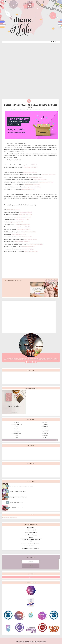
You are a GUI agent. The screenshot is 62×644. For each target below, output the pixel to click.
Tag (45, 437)
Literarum (31, 537)
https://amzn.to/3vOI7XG (14, 210)
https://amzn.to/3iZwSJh (16, 222)
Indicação (17, 432)
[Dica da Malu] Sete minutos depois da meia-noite (21, 486)
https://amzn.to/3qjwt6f (26, 212)
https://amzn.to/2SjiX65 (25, 237)
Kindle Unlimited (32, 109)
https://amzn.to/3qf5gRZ (40, 180)
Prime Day (48, 109)
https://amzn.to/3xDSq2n (29, 232)
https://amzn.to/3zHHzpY (49, 175)
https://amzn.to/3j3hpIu (31, 239)
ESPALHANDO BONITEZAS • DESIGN (37, 642)
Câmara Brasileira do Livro (31, 532)
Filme (17, 430)
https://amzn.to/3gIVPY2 (24, 229)
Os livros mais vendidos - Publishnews (31, 544)
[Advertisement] (31, 55)
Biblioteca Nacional (31, 530)
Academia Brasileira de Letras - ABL (31, 549)
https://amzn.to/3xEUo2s (19, 234)
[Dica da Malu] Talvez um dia (16, 502)
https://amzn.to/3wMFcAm (33, 185)
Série (17, 437)
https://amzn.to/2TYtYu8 (23, 220)
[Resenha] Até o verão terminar (17, 508)
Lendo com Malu (17, 434)
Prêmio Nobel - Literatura (31, 546)
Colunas (45, 422)
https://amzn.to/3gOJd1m (23, 224)
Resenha (17, 436)
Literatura (45, 434)
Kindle (26, 109)
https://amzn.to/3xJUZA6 (24, 217)
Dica (17, 426)
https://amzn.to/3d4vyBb (25, 215)
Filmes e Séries (45, 430)
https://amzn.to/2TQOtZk (31, 167)
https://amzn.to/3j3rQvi (27, 249)
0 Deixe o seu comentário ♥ (14, 280)
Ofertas (42, 109)
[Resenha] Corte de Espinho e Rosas (18, 492)
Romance (45, 436)
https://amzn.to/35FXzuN (30, 165)
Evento (45, 428)
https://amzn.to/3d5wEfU (24, 227)
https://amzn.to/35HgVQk (46, 182)
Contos (45, 424)
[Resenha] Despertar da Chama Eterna (18, 497)
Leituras (45, 432)
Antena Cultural (31, 528)
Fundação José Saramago (31, 535)
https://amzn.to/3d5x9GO (28, 247)
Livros (38, 109)
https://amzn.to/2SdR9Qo (30, 172)
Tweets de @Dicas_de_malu (9, 518)
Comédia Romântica (17, 424)
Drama (17, 428)
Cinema (17, 422)
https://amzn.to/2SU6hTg (34, 187)
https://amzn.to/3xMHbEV (22, 242)
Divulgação (21, 109)
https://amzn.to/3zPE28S (37, 244)
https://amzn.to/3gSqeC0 (31, 251)
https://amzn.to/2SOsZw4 (36, 177)
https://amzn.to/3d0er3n (29, 189)
